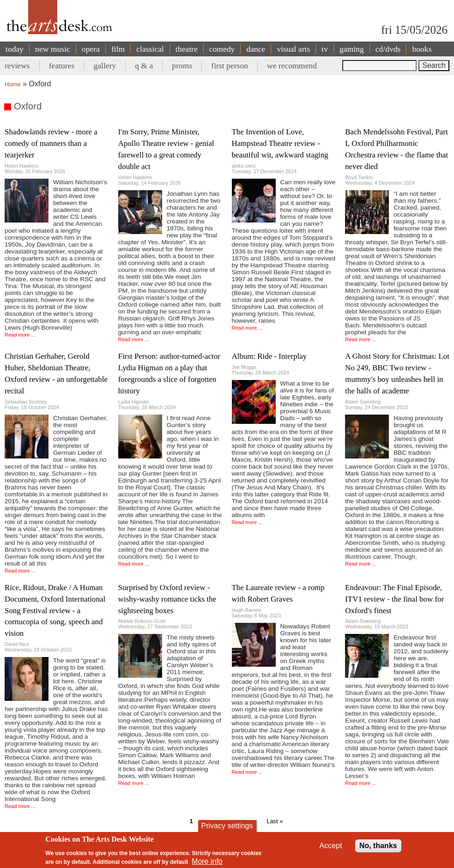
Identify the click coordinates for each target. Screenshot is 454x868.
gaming (352, 49)
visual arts (293, 49)
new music (53, 49)
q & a (144, 66)
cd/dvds (388, 49)
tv (325, 49)
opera (91, 49)
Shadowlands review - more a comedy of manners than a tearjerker (51, 143)
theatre (187, 49)
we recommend (292, 66)
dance (256, 49)
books (422, 49)
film (118, 49)
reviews (17, 66)
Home (13, 84)
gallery (105, 66)
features (62, 66)
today (15, 49)
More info (207, 861)
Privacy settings (227, 826)
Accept (331, 846)
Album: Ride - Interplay (269, 356)
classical (150, 49)
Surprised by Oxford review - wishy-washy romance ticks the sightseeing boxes (167, 599)
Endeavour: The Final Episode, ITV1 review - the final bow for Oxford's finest (394, 599)
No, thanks (378, 846)
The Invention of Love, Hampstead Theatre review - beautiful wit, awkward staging (280, 143)
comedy (222, 49)
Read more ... (20, 335)
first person (230, 66)
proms (182, 66)
